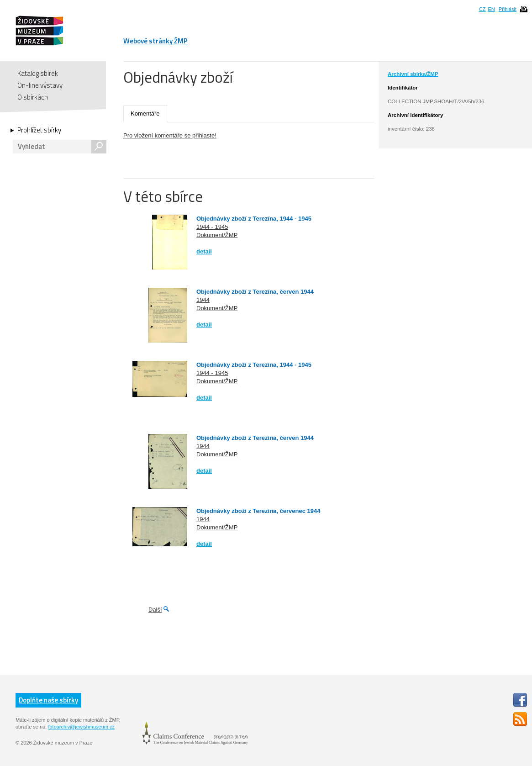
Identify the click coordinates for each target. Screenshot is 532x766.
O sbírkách (33, 97)
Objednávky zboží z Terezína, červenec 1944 (258, 511)
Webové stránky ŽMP (155, 41)
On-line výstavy (40, 85)
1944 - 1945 (212, 227)
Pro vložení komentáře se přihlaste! (170, 135)
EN (491, 9)
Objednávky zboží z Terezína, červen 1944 (255, 292)
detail (204, 251)
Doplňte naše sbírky (48, 700)
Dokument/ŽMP (217, 235)
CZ (482, 9)
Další (155, 610)
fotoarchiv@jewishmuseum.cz (81, 727)
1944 (203, 300)
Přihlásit (508, 9)
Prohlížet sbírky (39, 130)
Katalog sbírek (38, 73)
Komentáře (145, 114)
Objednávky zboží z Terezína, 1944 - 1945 (254, 219)
